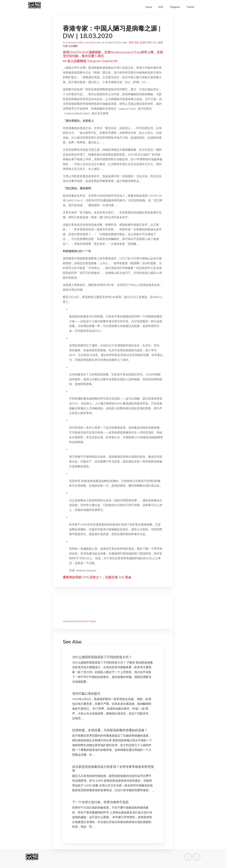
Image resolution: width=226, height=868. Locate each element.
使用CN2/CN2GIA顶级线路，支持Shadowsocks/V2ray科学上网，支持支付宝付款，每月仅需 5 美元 (113, 54)
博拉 (150, 42)
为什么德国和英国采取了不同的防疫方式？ (102, 657)
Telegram (175, 7)
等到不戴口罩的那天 (86, 694)
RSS (161, 7)
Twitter (190, 7)
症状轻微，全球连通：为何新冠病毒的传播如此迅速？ (110, 730)
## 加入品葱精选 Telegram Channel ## (90, 61)
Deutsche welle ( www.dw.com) (83, 42)
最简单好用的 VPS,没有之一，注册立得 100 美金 (97, 577)
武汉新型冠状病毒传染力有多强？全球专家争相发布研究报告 (113, 768)
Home (149, 7)
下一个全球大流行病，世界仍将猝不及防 (100, 802)
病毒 (131, 42)
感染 (137, 42)
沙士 (155, 42)
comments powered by (79, 621)
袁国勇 (143, 42)
